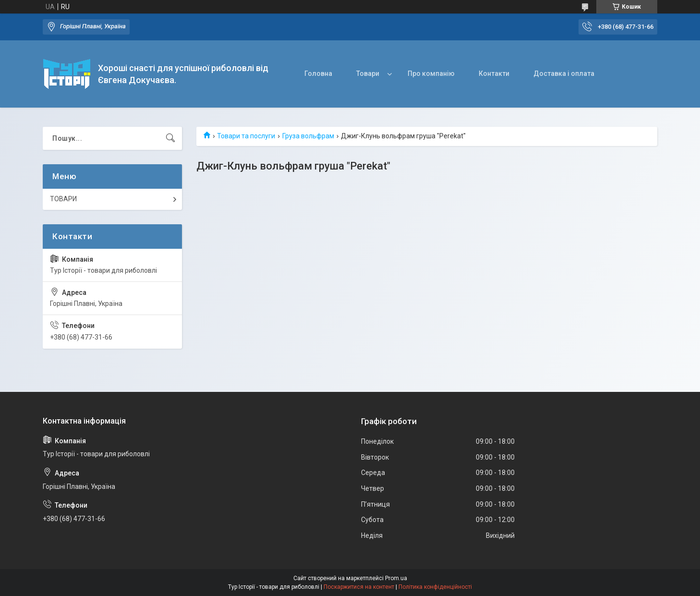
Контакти (494, 73)
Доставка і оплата (564, 73)
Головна (318, 73)
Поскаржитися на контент (359, 587)
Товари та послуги (246, 136)
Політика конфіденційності (435, 587)
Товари (368, 73)
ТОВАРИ (63, 199)
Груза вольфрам (308, 136)
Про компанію (431, 73)
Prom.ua (396, 578)
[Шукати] (170, 138)
